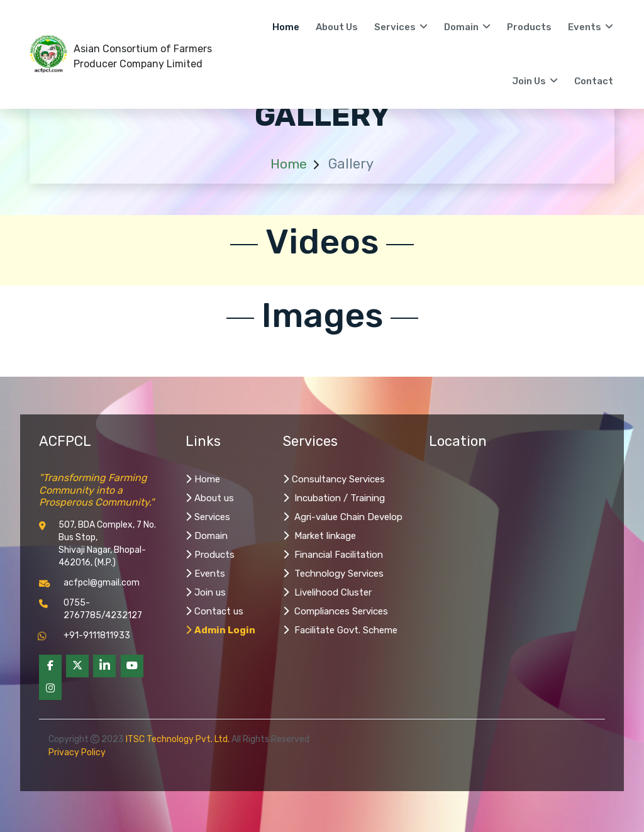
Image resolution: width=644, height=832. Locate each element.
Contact (594, 81)
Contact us (214, 611)
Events (591, 27)
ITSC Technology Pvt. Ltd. (178, 739)
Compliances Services (336, 611)
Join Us (535, 81)
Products (529, 27)
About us (337, 27)
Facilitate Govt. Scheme (340, 630)
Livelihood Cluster (327, 592)
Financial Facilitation (333, 555)
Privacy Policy (77, 752)
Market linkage (319, 536)
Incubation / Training (334, 498)
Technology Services (333, 574)
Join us (206, 592)
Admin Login (220, 630)
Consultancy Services (334, 479)
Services (401, 27)
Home (286, 27)
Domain (467, 27)
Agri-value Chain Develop (343, 517)
